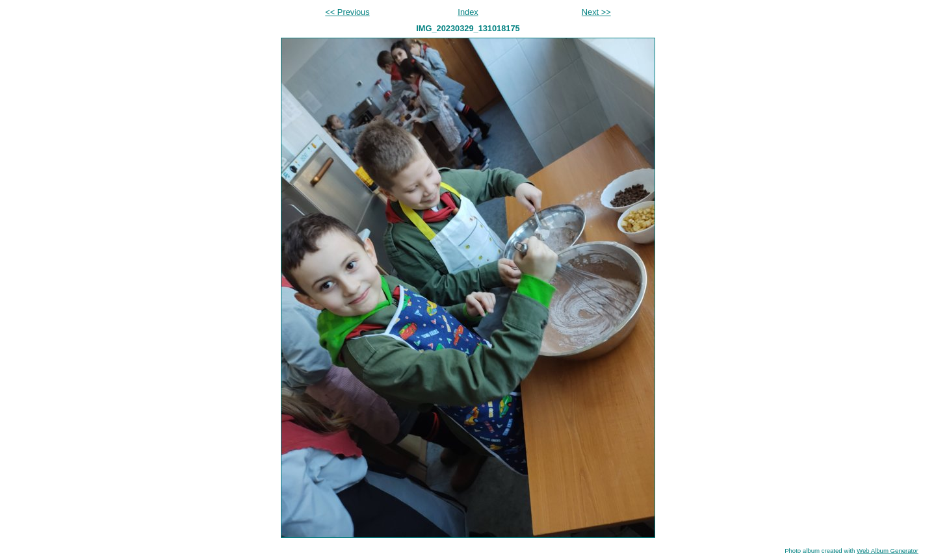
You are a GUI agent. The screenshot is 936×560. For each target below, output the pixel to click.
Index (468, 12)
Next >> (596, 12)
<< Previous (347, 12)
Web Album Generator (888, 551)
